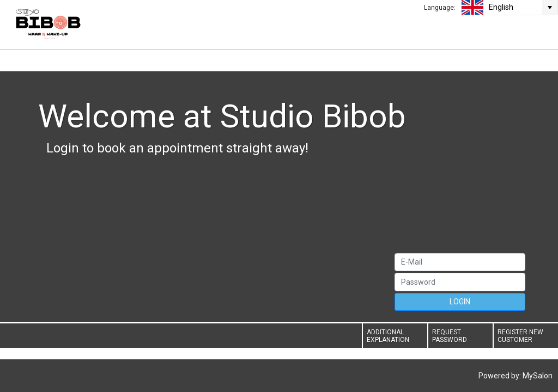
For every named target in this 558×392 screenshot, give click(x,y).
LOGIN (460, 302)
